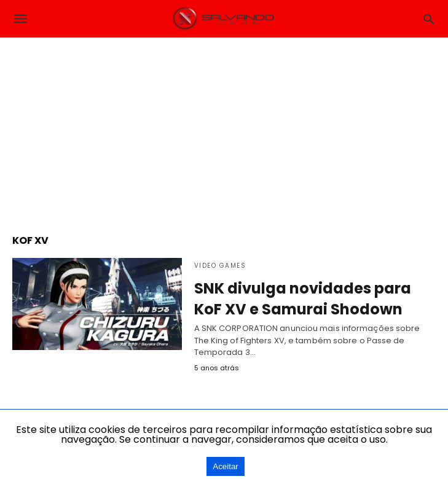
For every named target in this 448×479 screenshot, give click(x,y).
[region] (224, 130)
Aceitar (225, 466)
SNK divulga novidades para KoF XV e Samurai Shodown (303, 299)
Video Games (220, 266)
